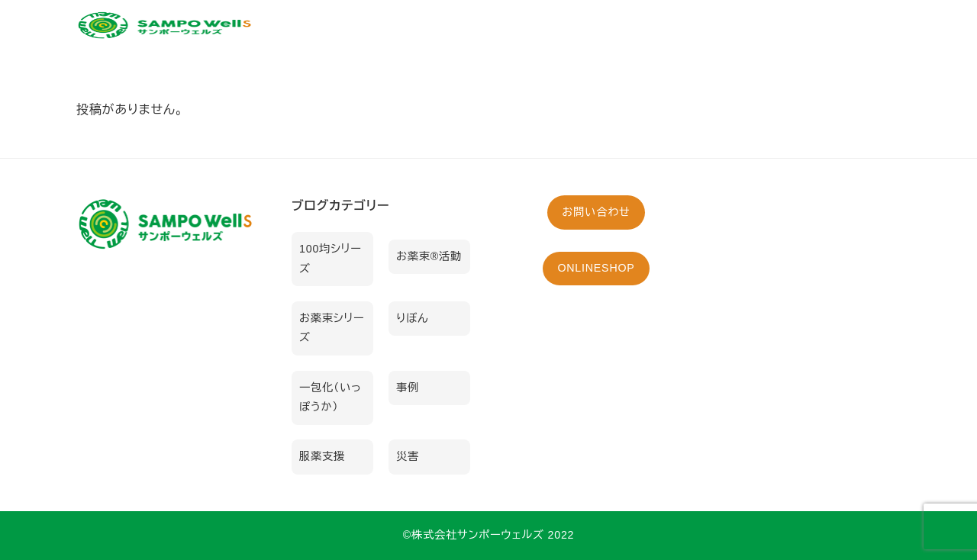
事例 (408, 388)
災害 (408, 456)
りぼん (412, 318)
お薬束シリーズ (332, 328)
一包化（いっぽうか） (331, 397)
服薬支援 (322, 456)
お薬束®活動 (429, 256)
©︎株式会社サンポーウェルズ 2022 (489, 535)
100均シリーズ (331, 259)
